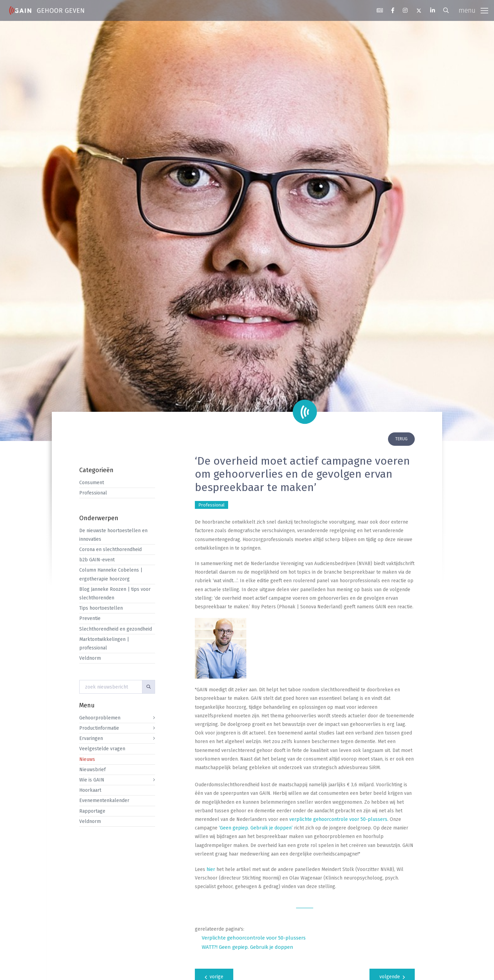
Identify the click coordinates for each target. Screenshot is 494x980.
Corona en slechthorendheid (110, 549)
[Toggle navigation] (473, 11)
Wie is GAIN (92, 780)
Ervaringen (91, 738)
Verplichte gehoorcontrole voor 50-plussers (254, 938)
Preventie (90, 618)
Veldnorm (90, 658)
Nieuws (87, 759)
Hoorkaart (90, 790)
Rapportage (92, 811)
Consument (92, 483)
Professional (93, 493)
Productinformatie (99, 728)
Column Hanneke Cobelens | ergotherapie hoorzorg (111, 574)
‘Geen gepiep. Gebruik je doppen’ (256, 828)
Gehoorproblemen (100, 718)
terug (401, 439)
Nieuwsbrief (92, 770)
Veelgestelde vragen (102, 749)
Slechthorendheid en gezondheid (116, 629)
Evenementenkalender (104, 800)
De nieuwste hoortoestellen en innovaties (113, 535)
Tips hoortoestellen (101, 608)
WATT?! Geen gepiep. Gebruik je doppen (248, 947)
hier (211, 869)
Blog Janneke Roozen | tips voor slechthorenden (115, 594)
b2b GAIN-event (97, 560)
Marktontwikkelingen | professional (104, 644)
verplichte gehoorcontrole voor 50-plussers (338, 819)
